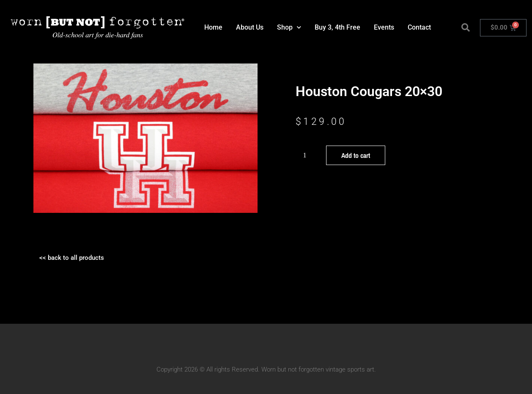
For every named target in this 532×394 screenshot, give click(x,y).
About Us (250, 27)
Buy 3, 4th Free (337, 27)
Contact (419, 27)
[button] (466, 28)
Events (384, 27)
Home (213, 27)
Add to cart (356, 155)
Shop (289, 27)
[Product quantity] (308, 155)
